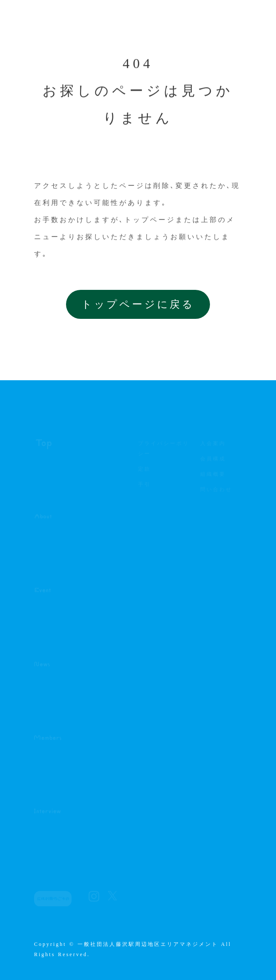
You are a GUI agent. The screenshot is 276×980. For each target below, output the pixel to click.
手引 (144, 486)
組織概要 (214, 476)
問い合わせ (216, 491)
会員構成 (214, 461)
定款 (144, 471)
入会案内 (213, 445)
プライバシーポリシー (164, 451)
